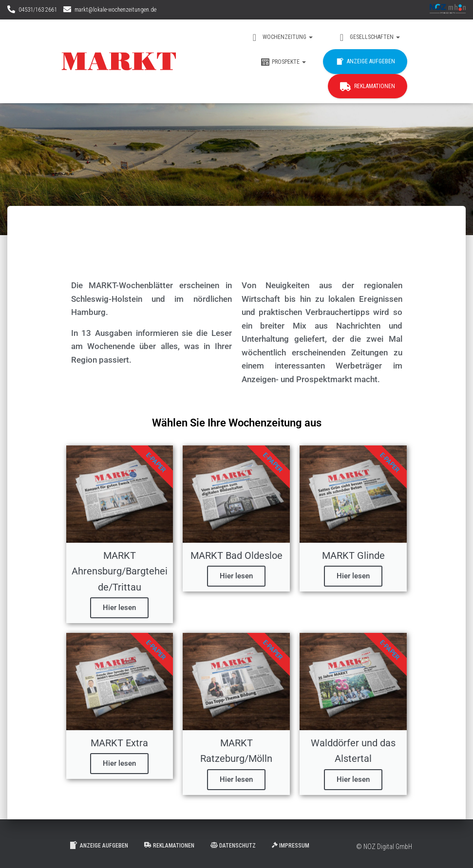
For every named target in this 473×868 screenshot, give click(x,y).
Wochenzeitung (281, 37)
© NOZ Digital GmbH (384, 847)
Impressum (291, 846)
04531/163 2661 (38, 10)
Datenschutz (233, 846)
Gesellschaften (369, 37)
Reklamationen (368, 87)
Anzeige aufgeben (365, 62)
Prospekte (283, 62)
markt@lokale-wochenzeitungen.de (115, 10)
